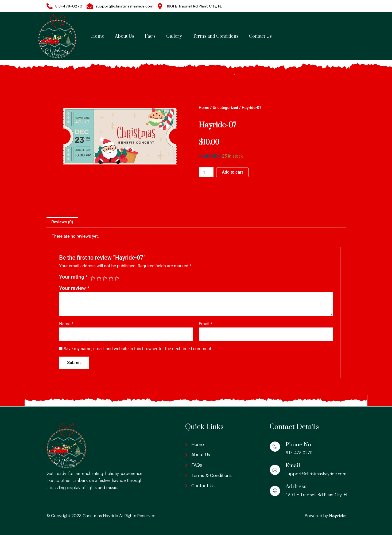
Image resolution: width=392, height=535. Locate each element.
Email (205, 324)
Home (98, 36)
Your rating (73, 277)
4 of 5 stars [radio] (111, 279)
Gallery (174, 36)
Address (296, 487)
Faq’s (150, 36)
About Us (125, 36)
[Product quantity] (207, 172)
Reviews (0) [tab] (63, 222)
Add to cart (233, 172)
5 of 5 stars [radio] (118, 279)
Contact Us (260, 36)
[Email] (275, 470)
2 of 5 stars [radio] (99, 279)
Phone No (299, 445)
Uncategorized (226, 108)
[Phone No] (275, 447)
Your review (74, 288)
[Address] (275, 491)
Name (66, 324)
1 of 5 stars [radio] (93, 279)
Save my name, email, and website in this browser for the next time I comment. (138, 349)
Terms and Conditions (216, 36)
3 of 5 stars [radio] (105, 279)
